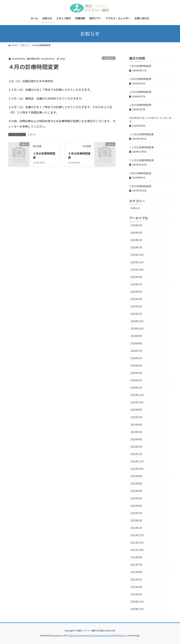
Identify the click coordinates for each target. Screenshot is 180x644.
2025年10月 (137, 270)
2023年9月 (136, 410)
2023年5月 (136, 432)
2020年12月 (137, 602)
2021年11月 (137, 543)
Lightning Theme (76, 635)
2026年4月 (136, 225)
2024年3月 (136, 373)
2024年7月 (136, 351)
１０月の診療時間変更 (142, 160)
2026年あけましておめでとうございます (150, 120)
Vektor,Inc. (123, 635)
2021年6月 (136, 572)
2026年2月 (136, 240)
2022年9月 (136, 476)
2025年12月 (137, 255)
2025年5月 (136, 292)
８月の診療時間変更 (140, 186)
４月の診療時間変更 (140, 79)
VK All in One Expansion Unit (101, 635)
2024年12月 (137, 321)
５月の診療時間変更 (79, 155)
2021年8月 (136, 557)
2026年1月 (136, 247)
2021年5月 (136, 579)
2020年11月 (137, 609)
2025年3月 (136, 306)
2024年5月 (136, 358)
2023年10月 (137, 402)
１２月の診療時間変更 (142, 134)
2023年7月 (136, 417)
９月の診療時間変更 (140, 173)
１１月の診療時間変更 (142, 147)
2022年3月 (136, 513)
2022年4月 (136, 506)
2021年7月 (136, 565)
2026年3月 (136, 233)
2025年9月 (136, 277)
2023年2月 (136, 447)
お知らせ (109, 58)
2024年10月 (137, 328)
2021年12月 (137, 535)
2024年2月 (136, 380)
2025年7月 (136, 284)
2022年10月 (137, 469)
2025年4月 (136, 299)
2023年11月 (137, 395)
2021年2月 (136, 594)
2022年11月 (137, 461)
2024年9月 (136, 336)
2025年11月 (137, 262)
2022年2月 (136, 520)
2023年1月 (136, 454)
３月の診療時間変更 (44, 155)
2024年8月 (136, 343)
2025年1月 (136, 314)
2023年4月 (136, 439)
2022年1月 (136, 528)
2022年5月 (136, 498)
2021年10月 (137, 550)
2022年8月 (136, 483)
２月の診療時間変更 (140, 105)
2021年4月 (136, 587)
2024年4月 (136, 365)
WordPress (57, 635)
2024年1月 (136, 388)
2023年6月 (136, 425)
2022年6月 (136, 491)
